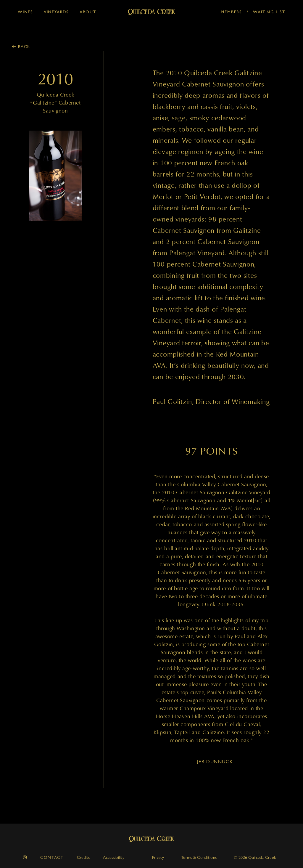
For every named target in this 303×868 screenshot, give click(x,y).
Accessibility (114, 857)
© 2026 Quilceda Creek (255, 857)
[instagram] (25, 857)
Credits (83, 857)
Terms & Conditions (199, 857)
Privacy (158, 857)
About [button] (88, 12)
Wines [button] (25, 12)
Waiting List (269, 12)
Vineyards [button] (56, 12)
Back (24, 46)
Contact (52, 857)
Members (231, 12)
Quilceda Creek (151, 839)
